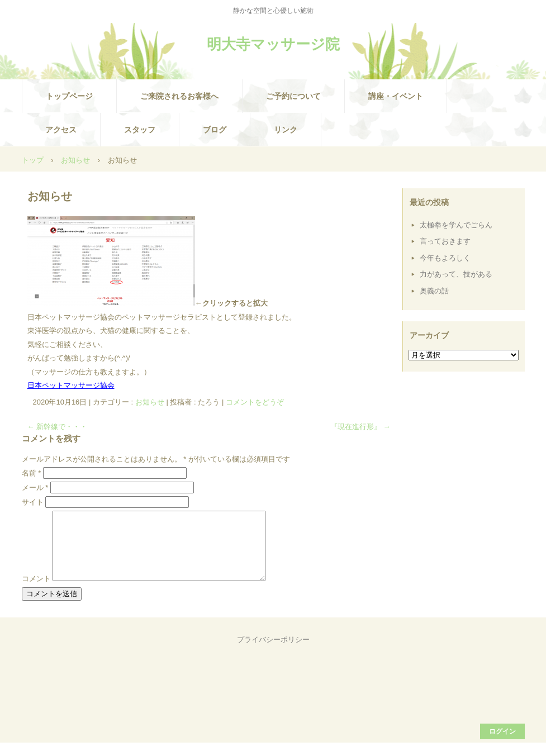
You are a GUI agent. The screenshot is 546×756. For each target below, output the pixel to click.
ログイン (502, 745)
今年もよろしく (445, 258)
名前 (32, 473)
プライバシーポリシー (273, 653)
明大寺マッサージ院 (273, 44)
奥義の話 (434, 291)
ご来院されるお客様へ (179, 96)
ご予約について (293, 96)
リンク (286, 130)
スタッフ (140, 130)
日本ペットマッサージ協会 (71, 385)
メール (35, 488)
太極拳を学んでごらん (456, 225)
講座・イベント (396, 96)
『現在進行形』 (360, 427)
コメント (36, 592)
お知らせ (150, 402)
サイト (33, 502)
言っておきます (445, 241)
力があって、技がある (456, 274)
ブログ (215, 130)
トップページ (69, 96)
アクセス (61, 130)
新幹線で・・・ (58, 427)
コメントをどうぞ (255, 402)
